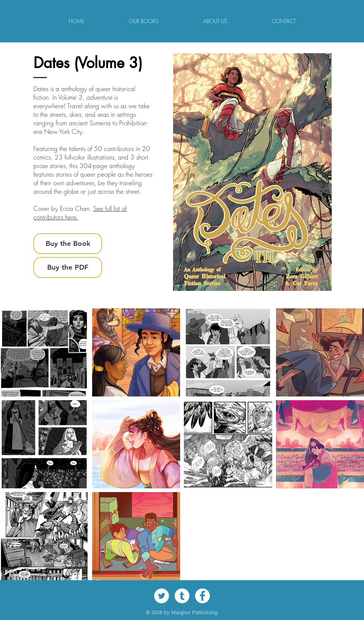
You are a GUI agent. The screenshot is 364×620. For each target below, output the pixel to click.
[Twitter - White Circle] (162, 596)
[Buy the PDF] (68, 267)
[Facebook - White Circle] (202, 596)
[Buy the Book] (68, 244)
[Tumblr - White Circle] (182, 596)
